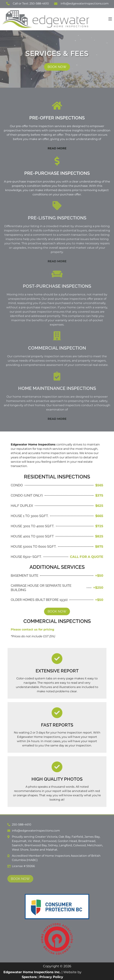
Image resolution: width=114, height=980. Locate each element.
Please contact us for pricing (32, 629)
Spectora (29, 977)
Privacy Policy (51, 977)
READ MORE (57, 148)
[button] (102, 19)
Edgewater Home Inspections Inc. (32, 972)
